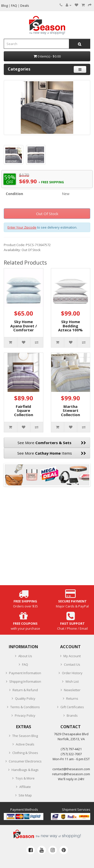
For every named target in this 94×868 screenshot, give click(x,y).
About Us (25, 656)
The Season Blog (25, 736)
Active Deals (25, 744)
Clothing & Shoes (25, 753)
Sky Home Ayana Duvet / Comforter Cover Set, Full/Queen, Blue (24, 332)
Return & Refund (25, 690)
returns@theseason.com (71, 774)
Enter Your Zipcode (22, 227)
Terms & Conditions (25, 707)
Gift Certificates (72, 707)
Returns (72, 698)
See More (52, 443)
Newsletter (72, 690)
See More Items (52, 453)
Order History (72, 673)
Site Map (25, 795)
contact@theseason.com (71, 769)
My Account (72, 656)
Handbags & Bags (25, 770)
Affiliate (25, 787)
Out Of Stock (47, 214)
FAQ (25, 664)
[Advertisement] (47, 538)
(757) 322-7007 (71, 754)
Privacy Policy (25, 715)
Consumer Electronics (25, 761)
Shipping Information (25, 681)
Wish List (72, 681)
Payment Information (25, 673)
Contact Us (72, 664)
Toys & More (25, 778)
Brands (72, 715)
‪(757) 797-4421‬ (71, 749)
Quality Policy (25, 698)
